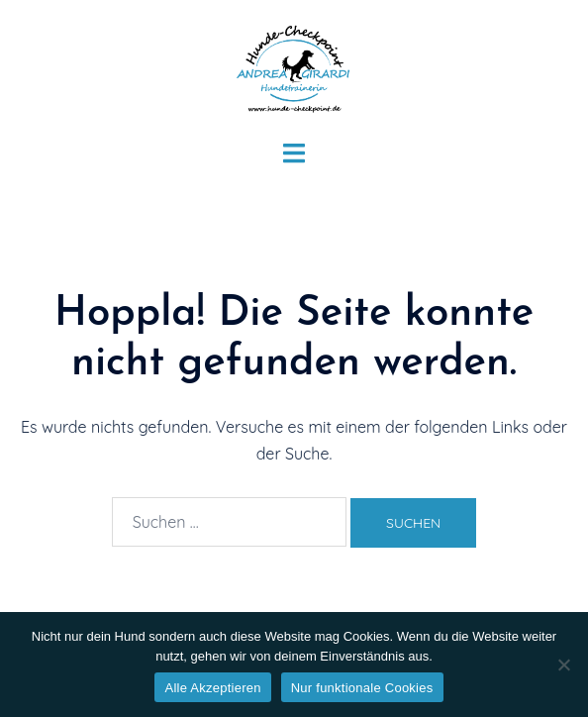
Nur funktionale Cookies (362, 688)
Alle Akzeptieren (212, 688)
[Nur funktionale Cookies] (563, 665)
